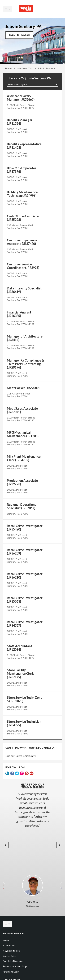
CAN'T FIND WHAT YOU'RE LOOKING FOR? (31, 748)
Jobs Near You (25, 68)
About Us (9, 945)
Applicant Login (11, 972)
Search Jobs (9, 956)
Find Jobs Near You (13, 961)
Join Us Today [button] (19, 35)
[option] (32, 810)
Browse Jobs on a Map (15, 966)
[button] (32, 84)
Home (8, 68)
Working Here (11, 951)
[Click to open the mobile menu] (7, 9)
